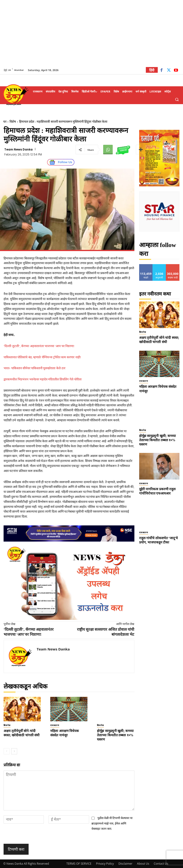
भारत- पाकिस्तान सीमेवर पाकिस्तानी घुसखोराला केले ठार (34, 368)
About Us (143, 864)
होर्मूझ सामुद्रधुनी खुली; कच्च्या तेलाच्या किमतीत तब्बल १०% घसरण (115, 735)
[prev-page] (7, 751)
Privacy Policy (105, 864)
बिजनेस (7, 725)
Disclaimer (125, 864)
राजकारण (55, 725)
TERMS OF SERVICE (79, 864)
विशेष (13, 122)
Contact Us (161, 864)
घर (5, 122)
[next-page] (14, 751)
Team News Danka (18, 150)
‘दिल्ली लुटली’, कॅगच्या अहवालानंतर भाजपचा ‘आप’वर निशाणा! (39, 346)
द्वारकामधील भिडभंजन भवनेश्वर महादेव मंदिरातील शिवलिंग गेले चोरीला (43, 379)
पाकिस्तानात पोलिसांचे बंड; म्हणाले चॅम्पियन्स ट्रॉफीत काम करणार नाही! (42, 357)
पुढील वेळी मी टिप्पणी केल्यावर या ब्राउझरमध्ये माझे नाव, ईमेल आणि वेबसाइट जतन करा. (112, 823)
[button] (177, 99)
